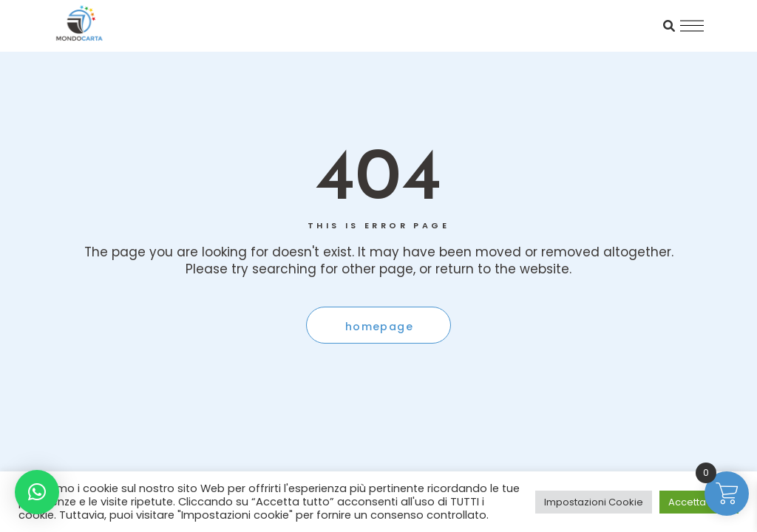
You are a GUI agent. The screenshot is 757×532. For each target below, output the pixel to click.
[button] (37, 492)
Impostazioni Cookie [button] (594, 502)
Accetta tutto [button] (699, 502)
